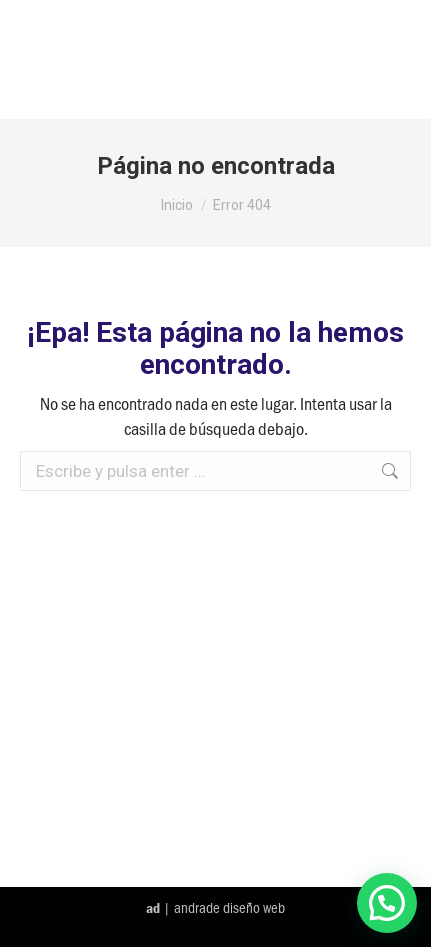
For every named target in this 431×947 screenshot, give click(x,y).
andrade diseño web (229, 907)
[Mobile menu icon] (390, 59)
